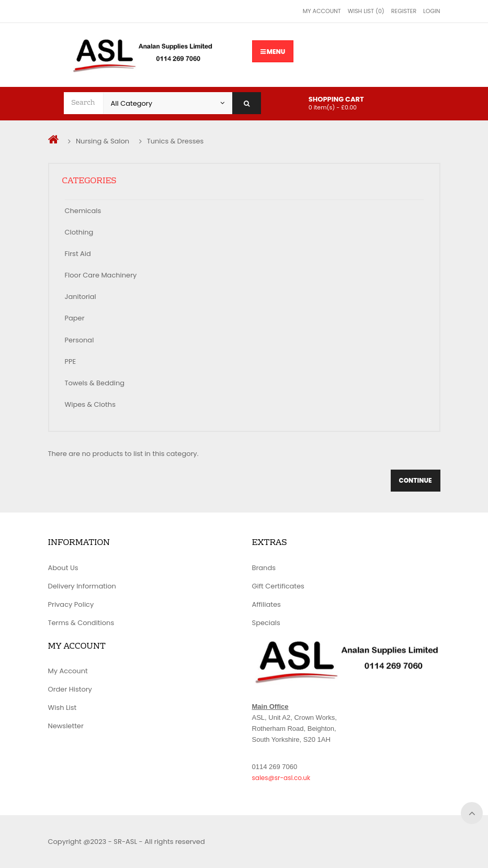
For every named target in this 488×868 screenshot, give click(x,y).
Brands (264, 568)
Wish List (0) (366, 11)
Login (432, 11)
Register (404, 11)
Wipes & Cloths (90, 404)
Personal (80, 340)
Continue (416, 480)
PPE (71, 361)
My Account (322, 11)
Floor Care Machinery (101, 275)
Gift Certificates (278, 586)
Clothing (79, 232)
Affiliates (266, 604)
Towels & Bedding (95, 383)
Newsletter (66, 726)
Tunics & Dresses (175, 141)
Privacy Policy (71, 604)
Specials (266, 623)
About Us (63, 568)
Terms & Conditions (81, 623)
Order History (70, 689)
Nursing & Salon (103, 141)
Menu (273, 52)
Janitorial (81, 297)
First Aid (78, 254)
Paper (75, 318)
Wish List (63, 708)
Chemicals (83, 211)
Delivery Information (82, 586)
